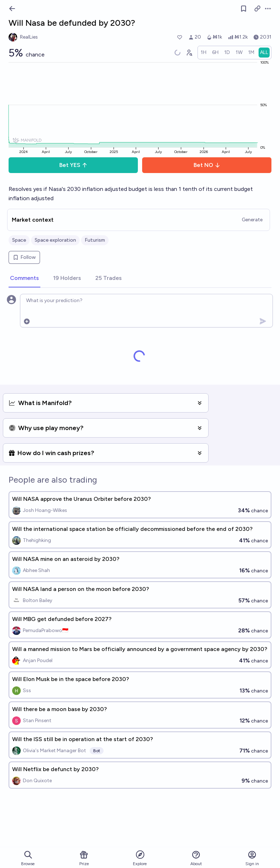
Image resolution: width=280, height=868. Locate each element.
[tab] (24, 278)
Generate (252, 220)
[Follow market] (244, 9)
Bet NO (207, 165)
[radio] (204, 53)
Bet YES (73, 165)
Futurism (95, 240)
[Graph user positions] (189, 53)
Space (19, 240)
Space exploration (55, 240)
